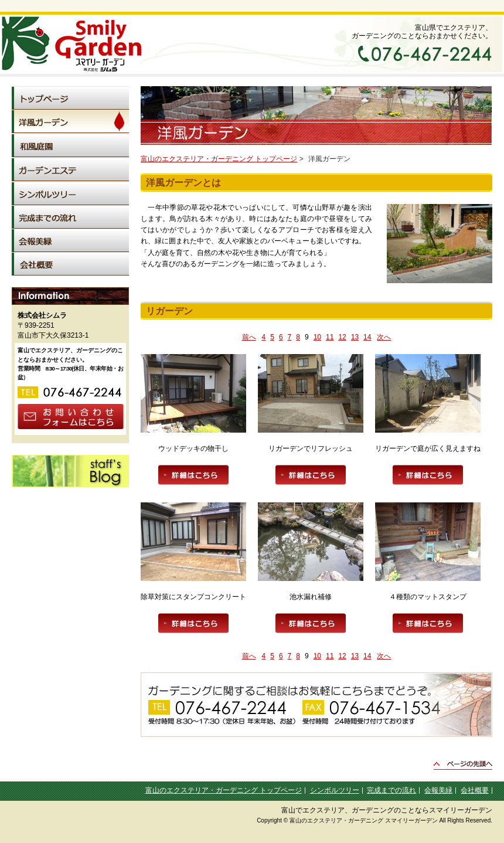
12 (342, 337)
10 (317, 337)
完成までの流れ (391, 790)
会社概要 (475, 790)
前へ (249, 337)
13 (355, 337)
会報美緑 (438, 790)
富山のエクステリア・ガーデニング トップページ (219, 159)
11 (330, 337)
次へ (384, 337)
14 (367, 337)
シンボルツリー (335, 790)
